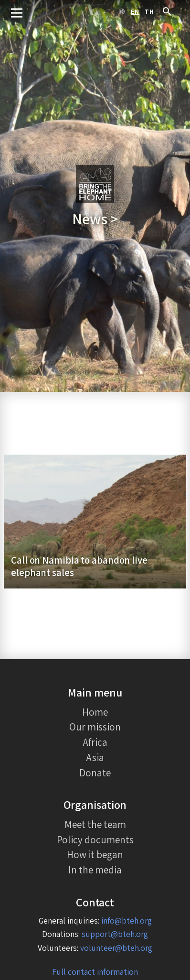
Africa (95, 742)
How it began (95, 854)
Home (95, 712)
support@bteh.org (115, 934)
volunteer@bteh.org (116, 948)
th (149, 12)
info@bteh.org (127, 920)
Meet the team (95, 824)
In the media (95, 870)
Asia (95, 757)
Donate (95, 773)
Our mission (95, 727)
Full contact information (95, 972)
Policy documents (95, 839)
